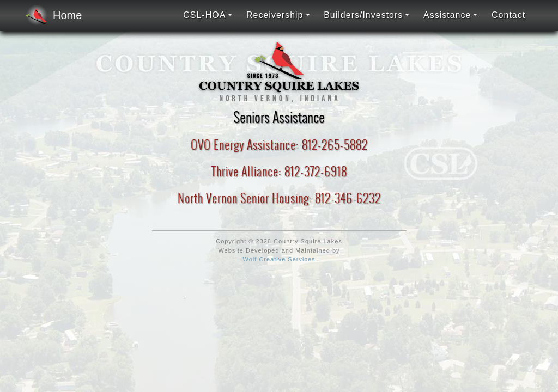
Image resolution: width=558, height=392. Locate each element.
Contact (508, 15)
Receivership (275, 15)
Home (50, 15)
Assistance (447, 15)
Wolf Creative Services (279, 259)
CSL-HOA (204, 15)
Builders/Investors (363, 15)
